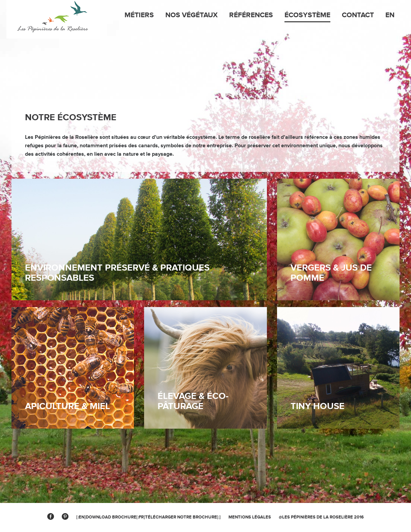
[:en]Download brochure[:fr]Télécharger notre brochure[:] (148, 517)
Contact (358, 15)
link (338, 368)
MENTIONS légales (250, 517)
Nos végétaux (191, 15)
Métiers (139, 15)
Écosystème (307, 15)
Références (251, 15)
